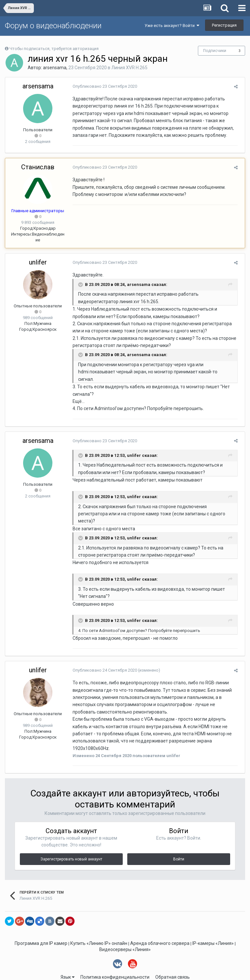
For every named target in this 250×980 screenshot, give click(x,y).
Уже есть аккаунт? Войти (172, 26)
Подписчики (215, 51)
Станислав (38, 167)
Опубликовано (103, 86)
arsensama (55, 68)
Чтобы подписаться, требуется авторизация (54, 49)
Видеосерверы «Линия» (125, 935)
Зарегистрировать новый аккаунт (71, 845)
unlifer (38, 262)
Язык (68, 963)
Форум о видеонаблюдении (53, 26)
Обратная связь (173, 963)
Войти (179, 845)
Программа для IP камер (41, 929)
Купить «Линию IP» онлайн (99, 929)
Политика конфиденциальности (115, 963)
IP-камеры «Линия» (213, 929)
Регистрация (224, 25)
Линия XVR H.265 (129, 68)
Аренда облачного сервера (160, 929)
